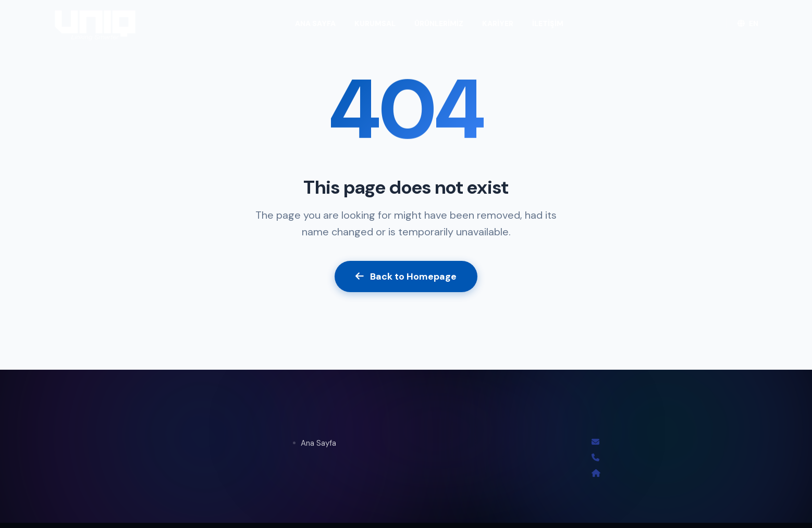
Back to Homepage (406, 276)
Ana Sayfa (318, 443)
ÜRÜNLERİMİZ (439, 23)
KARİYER (498, 23)
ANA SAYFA (315, 23)
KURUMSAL (375, 23)
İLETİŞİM (548, 23)
